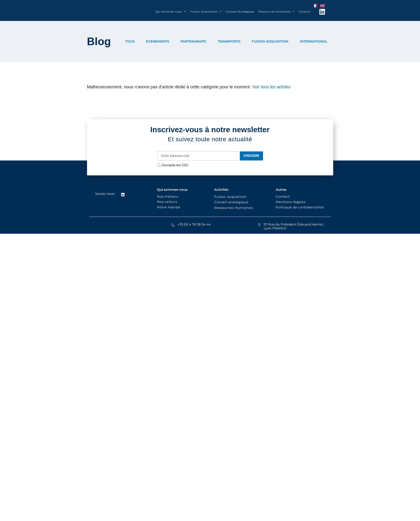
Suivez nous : (105, 194)
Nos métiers (167, 196)
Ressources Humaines (276, 11)
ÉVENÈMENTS (158, 41)
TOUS (130, 41)
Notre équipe (169, 207)
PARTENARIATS (193, 41)
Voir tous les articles (271, 87)
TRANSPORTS (229, 41)
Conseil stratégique (231, 202)
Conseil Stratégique (240, 12)
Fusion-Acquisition (206, 11)
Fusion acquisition (231, 197)
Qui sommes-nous (171, 11)
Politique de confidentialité (300, 207)
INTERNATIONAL (314, 41)
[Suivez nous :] (123, 195)
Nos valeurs (168, 202)
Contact (304, 12)
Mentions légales (291, 202)
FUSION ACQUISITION (270, 41)
